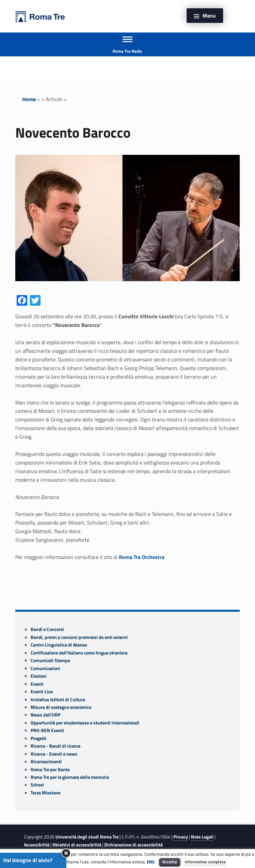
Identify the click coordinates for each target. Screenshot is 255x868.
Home (29, 99)
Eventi (37, 684)
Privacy (181, 837)
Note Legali (202, 837)
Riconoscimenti (46, 762)
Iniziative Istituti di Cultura (58, 700)
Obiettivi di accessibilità (77, 845)
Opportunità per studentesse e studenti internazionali (85, 723)
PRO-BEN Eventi (47, 730)
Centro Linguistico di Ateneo (59, 645)
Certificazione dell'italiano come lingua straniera (79, 653)
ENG (151, 862)
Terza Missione (45, 793)
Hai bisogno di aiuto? (28, 860)
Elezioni (39, 676)
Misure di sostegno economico (61, 707)
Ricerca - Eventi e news (54, 754)
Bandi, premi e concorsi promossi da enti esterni (79, 637)
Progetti (39, 738)
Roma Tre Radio (127, 51)
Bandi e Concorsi (47, 629)
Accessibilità (37, 845)
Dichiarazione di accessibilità (133, 845)
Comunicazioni (45, 668)
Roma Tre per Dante (50, 770)
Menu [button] (209, 16)
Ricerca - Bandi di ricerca (55, 746)
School (37, 785)
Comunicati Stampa (50, 660)
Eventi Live (42, 692)
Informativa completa (205, 862)
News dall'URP (45, 715)
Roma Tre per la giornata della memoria (70, 777)
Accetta (170, 862)
